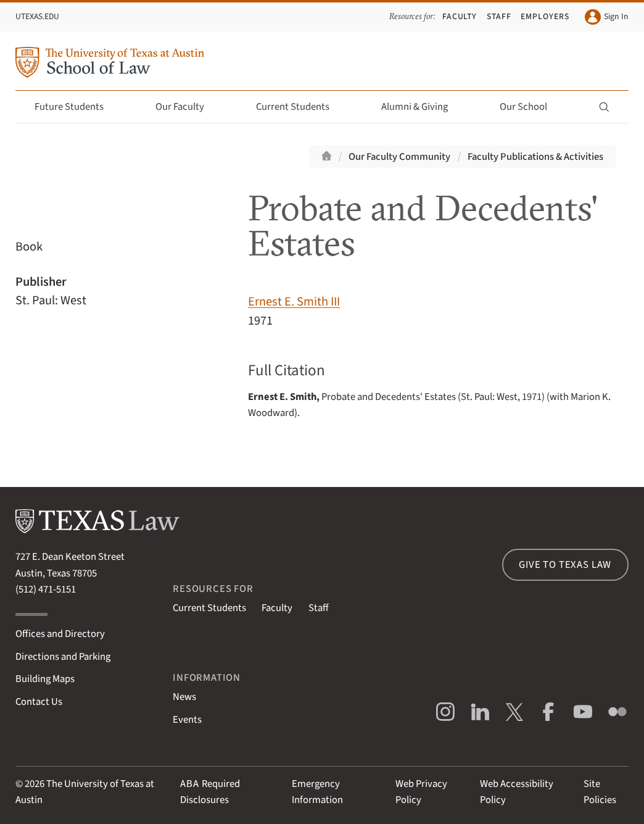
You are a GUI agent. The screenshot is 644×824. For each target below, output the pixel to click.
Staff (499, 16)
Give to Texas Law (565, 565)
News (184, 697)
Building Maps (45, 679)
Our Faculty (187, 107)
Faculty (460, 16)
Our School (530, 107)
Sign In (606, 17)
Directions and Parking (63, 657)
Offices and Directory (60, 634)
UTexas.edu (37, 16)
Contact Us (39, 702)
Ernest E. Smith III (294, 302)
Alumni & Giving (422, 107)
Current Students (300, 107)
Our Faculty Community (399, 157)
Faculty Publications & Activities (535, 157)
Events (187, 720)
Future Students (76, 107)
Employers (545, 16)
